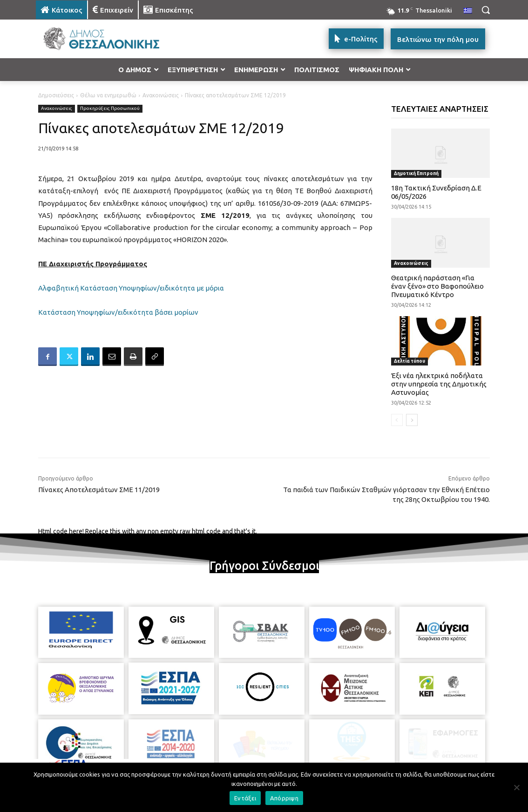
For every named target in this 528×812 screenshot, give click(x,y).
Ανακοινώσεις (161, 95)
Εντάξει (245, 798)
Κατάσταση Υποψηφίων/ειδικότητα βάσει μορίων (118, 312)
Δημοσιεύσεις (56, 95)
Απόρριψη (284, 798)
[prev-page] (397, 420)
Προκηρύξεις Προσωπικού (110, 109)
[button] (486, 10)
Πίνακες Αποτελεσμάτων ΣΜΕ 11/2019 (99, 490)
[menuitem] (468, 11)
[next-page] (412, 420)
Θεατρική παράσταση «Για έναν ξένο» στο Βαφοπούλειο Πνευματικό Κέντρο (437, 286)
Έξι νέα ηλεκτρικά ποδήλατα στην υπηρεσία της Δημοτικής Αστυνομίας (439, 384)
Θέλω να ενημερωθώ (108, 95)
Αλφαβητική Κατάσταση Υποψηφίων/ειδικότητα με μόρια (131, 288)
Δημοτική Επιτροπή (416, 173)
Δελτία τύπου (410, 361)
